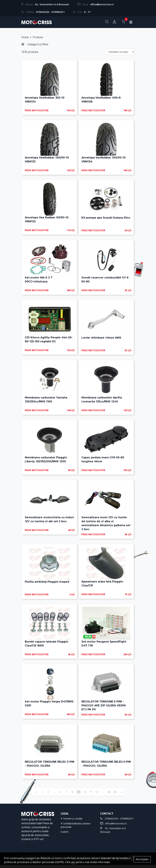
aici (73, 862)
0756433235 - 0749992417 (50, 12)
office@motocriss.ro (102, 4)
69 (115, 795)
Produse (38, 37)
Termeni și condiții (72, 822)
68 (109, 795)
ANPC (65, 835)
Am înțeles (142, 859)
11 (91, 795)
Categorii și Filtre (35, 44)
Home (25, 37)
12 (97, 795)
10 (85, 795)
